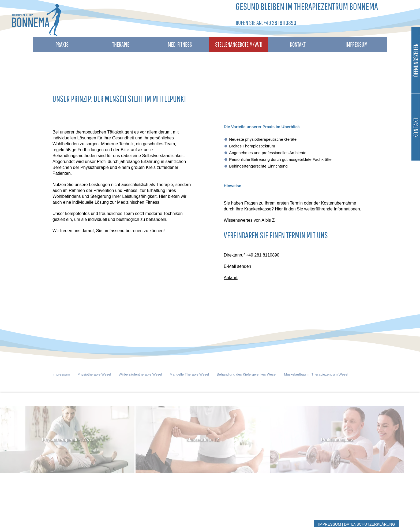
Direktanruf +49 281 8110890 (252, 255)
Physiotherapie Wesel (94, 374)
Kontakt (298, 44)
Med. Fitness (180, 44)
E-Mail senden (237, 266)
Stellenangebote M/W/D (239, 44)
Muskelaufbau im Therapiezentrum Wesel (316, 374)
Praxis (62, 44)
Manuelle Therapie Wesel (189, 374)
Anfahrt (231, 278)
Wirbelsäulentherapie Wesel (140, 374)
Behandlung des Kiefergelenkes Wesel (247, 374)
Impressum (357, 44)
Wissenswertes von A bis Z (249, 220)
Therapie (121, 44)
